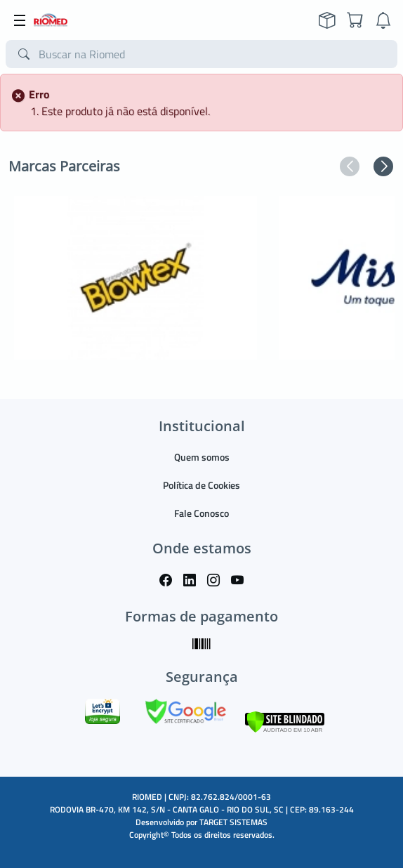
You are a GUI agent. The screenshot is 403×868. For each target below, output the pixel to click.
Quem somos (202, 457)
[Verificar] (285, 721)
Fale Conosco (201, 513)
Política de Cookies (201, 485)
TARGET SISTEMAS (233, 822)
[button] (350, 166)
